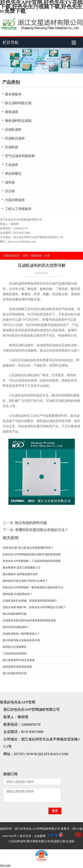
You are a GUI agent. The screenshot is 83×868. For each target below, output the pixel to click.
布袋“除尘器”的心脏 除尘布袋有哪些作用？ (28, 548)
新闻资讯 (36, 256)
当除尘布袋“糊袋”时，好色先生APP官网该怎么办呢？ (34, 607)
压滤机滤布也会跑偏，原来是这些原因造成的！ (31, 601)
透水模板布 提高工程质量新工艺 (22, 568)
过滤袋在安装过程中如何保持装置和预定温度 (29, 620)
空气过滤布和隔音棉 (20, 156)
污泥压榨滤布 (15, 200)
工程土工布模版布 (18, 209)
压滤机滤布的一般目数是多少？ (21, 634)
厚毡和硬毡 (13, 174)
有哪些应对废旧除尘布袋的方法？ (42, 530)
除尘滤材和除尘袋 (18, 103)
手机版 (69, 836)
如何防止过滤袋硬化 (15, 647)
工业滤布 (12, 165)
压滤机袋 (12, 147)
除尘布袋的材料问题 (31, 523)
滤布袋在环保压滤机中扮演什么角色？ (25, 581)
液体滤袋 (12, 112)
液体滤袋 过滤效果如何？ (18, 594)
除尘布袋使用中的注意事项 (19, 660)
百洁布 (10, 191)
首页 (25, 256)
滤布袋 (10, 182)
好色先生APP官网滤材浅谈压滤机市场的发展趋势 (32, 554)
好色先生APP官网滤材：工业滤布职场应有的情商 (32, 561)
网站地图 (5, 866)
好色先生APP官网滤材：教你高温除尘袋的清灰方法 (33, 587)
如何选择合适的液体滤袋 (17, 667)
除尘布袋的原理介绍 (15, 673)
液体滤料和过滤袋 (18, 121)
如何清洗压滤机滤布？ (16, 627)
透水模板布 (13, 94)
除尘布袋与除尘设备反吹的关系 (21, 640)
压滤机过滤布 (15, 138)
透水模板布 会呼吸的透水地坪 (20, 574)
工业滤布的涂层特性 (15, 653)
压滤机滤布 (13, 130)
